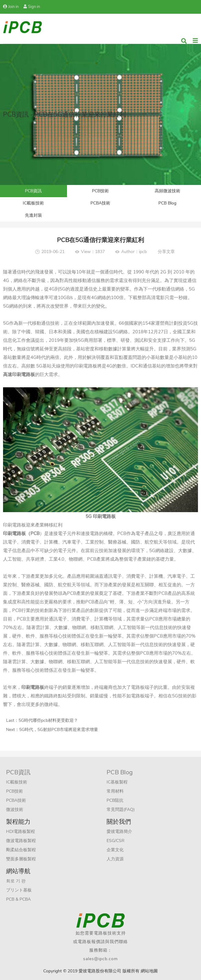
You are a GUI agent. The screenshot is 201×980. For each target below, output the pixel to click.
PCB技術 (100, 191)
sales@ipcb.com (100, 959)
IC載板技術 (33, 203)
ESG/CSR (116, 841)
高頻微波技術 (167, 191)
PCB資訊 (33, 191)
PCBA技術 (100, 203)
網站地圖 (149, 971)
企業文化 (115, 850)
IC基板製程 (117, 782)
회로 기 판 (16, 881)
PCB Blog (167, 203)
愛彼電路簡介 (119, 832)
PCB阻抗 (115, 800)
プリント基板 (19, 890)
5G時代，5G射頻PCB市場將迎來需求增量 (59, 730)
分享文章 (166, 252)
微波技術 (15, 810)
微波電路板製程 (21, 841)
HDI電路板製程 (21, 832)
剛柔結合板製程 (21, 850)
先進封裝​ (33, 215)
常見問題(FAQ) (121, 810)
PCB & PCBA (18, 899)
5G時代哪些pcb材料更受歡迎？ (48, 720)
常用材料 (115, 791)
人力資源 (115, 859)
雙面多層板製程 (21, 859)
